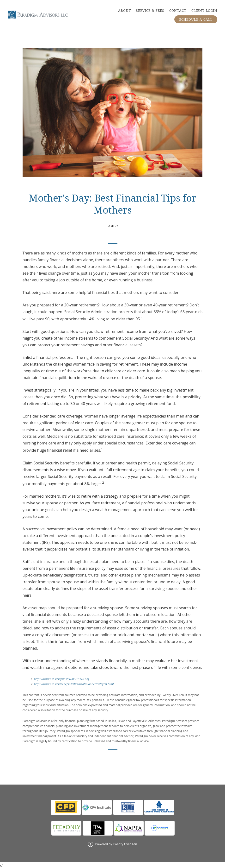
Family (112, 226)
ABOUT (125, 11)
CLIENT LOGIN (204, 11)
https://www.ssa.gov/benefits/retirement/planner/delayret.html (74, 684)
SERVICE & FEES (150, 11)
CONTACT (178, 11)
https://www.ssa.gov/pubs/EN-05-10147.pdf (62, 679)
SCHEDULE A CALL (196, 19)
